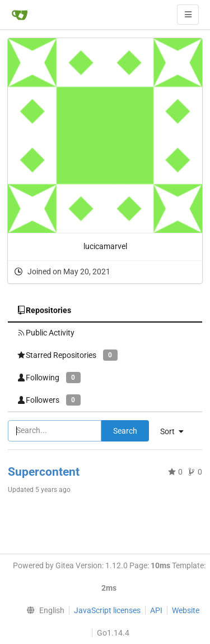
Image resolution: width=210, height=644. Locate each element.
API (156, 610)
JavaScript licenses (107, 610)
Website (186, 610)
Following (49, 377)
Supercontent (44, 472)
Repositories (44, 310)
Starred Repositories (67, 355)
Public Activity (46, 333)
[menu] (43, 610)
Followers (49, 400)
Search (125, 431)
